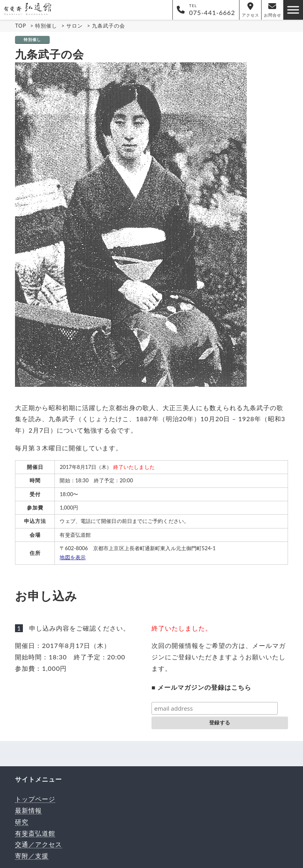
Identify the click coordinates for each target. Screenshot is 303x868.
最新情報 (28, 810)
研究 (22, 822)
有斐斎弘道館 (35, 833)
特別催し (32, 40)
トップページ (35, 799)
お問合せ (273, 10)
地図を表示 (73, 557)
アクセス (251, 10)
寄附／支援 (32, 856)
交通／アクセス (38, 844)
